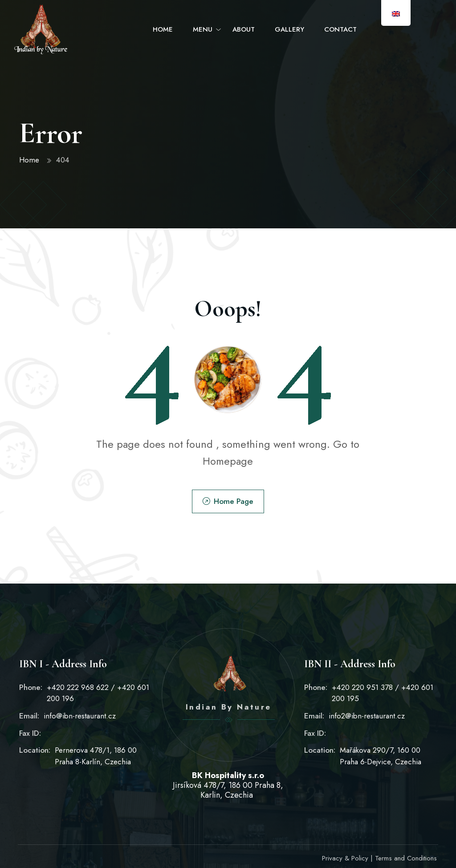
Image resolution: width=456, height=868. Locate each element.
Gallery (289, 29)
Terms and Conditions (406, 858)
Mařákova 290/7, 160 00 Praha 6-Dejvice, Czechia (381, 756)
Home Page (228, 501)
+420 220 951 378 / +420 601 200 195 (383, 693)
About (244, 29)
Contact (340, 29)
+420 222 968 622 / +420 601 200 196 (98, 693)
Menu (203, 29)
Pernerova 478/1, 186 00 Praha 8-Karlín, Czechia (96, 756)
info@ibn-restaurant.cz (80, 716)
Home (163, 29)
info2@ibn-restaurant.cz (367, 716)
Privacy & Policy (345, 858)
